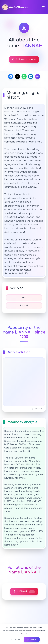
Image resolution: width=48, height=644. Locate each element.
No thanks (15, 640)
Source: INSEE (38, 409)
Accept (32, 640)
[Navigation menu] (43, 7)
